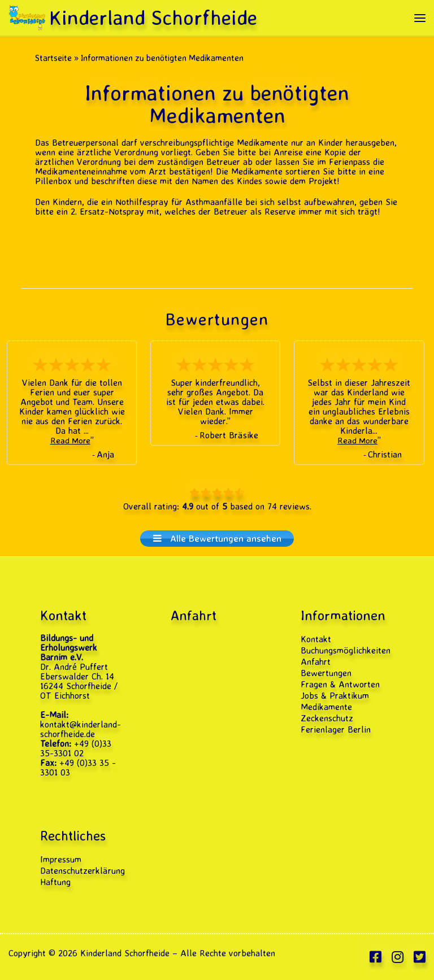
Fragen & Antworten (340, 684)
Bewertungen (326, 673)
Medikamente (326, 707)
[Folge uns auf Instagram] (398, 957)
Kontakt (316, 639)
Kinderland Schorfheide (125, 953)
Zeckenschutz (327, 718)
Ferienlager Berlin (336, 729)
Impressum (61, 859)
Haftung (55, 882)
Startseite (53, 58)
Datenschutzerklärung (83, 871)
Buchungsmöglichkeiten (346, 650)
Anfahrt (316, 662)
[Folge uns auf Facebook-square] (376, 957)
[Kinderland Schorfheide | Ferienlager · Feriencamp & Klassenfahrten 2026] (27, 15)
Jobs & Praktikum (335, 696)
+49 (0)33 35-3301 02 (76, 748)
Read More (70, 440)
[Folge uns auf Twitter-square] (420, 957)
